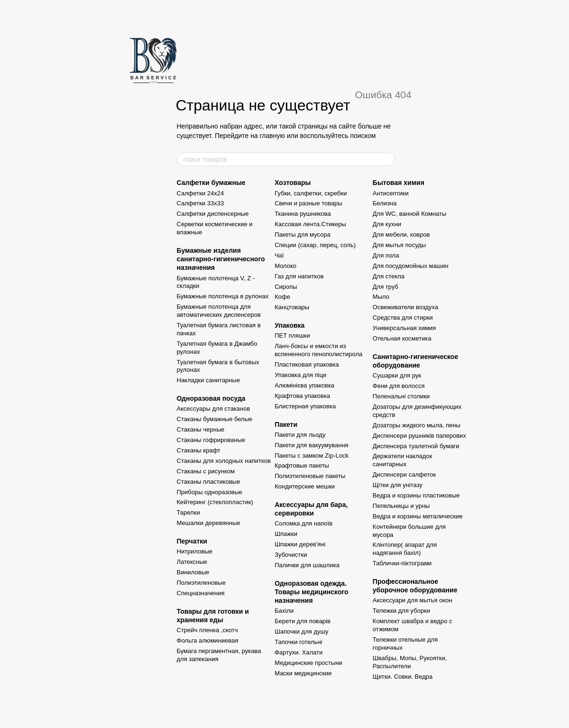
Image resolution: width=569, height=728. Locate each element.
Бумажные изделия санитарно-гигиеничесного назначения (221, 259)
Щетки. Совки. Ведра (403, 677)
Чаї (279, 255)
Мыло (381, 297)
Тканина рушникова (303, 214)
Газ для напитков (299, 276)
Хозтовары (293, 183)
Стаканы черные (201, 429)
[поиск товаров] (387, 159)
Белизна (385, 203)
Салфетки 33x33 (201, 203)
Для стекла (389, 276)
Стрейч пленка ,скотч (207, 630)
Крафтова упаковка (302, 396)
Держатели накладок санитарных (403, 460)
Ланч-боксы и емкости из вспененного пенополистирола (318, 350)
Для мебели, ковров (401, 235)
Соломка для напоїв (303, 523)
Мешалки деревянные (209, 523)
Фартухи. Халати (298, 652)
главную (272, 136)
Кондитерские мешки (305, 486)
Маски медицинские (303, 673)
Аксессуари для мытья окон (413, 600)
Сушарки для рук (397, 375)
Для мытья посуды (399, 245)
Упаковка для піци (300, 375)
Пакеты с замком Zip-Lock (312, 456)
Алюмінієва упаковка (304, 385)
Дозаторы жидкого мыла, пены (417, 425)
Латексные (192, 562)
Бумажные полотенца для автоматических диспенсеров (219, 311)
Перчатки (192, 541)
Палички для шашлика (307, 565)
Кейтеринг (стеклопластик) (215, 502)
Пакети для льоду (300, 435)
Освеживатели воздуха (405, 307)
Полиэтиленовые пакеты (310, 476)
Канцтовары (292, 307)
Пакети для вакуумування (312, 445)
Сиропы (286, 287)
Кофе (282, 297)
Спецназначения (201, 593)
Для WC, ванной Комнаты (410, 214)
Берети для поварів (303, 621)
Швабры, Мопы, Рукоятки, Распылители (410, 662)
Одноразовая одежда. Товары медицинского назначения (312, 592)
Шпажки (286, 534)
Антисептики (391, 193)
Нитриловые (195, 551)
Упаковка (289, 325)
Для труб (385, 287)
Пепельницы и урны (401, 506)
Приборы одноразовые (210, 492)
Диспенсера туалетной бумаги (416, 446)
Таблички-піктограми (402, 563)
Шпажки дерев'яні (300, 544)
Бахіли (284, 611)
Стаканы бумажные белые (215, 419)
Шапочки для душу (301, 631)
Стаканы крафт (199, 450)
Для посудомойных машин (411, 266)
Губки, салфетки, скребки (311, 193)
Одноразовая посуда (211, 398)
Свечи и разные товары (308, 203)
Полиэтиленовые (201, 583)
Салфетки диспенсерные (213, 214)
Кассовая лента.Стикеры (310, 224)
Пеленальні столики (401, 396)
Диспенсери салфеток (404, 475)
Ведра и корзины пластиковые (416, 495)
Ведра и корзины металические (418, 516)
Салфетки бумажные (211, 183)
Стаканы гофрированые (211, 440)
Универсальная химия (404, 328)
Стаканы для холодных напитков (224, 461)
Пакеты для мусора (303, 235)
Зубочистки (291, 555)
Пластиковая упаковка (307, 364)
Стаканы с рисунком (206, 471)
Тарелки (188, 512)
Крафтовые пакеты (302, 465)
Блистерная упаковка (305, 406)
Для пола (386, 255)
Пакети (286, 424)
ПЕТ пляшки (292, 336)
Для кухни (387, 224)
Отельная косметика (402, 338)
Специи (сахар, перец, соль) (315, 245)
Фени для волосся (399, 386)
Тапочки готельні (298, 642)
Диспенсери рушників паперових (419, 436)
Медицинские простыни (308, 663)
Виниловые (193, 572)
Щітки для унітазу (398, 485)
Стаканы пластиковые (209, 482)
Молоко (285, 266)
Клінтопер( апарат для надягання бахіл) (405, 549)
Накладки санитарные (209, 380)
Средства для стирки (403, 318)
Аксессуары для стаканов (214, 409)
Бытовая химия (399, 183)
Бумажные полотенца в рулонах (223, 296)
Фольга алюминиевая (208, 640)
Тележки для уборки (401, 611)
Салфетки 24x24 (201, 193)
